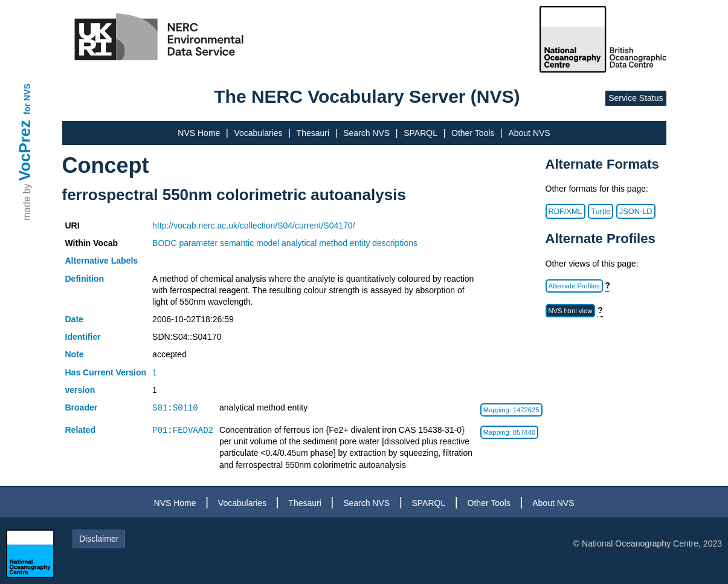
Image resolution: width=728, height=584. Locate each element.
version (80, 390)
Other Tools (473, 133)
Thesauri (313, 133)
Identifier (83, 337)
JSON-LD (636, 211)
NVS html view (571, 311)
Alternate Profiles (574, 286)
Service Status (636, 98)
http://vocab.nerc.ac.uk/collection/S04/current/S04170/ (253, 225)
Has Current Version (106, 372)
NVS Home (199, 133)
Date (74, 319)
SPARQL (420, 133)
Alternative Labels (102, 261)
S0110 (185, 408)
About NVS (529, 133)
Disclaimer (99, 539)
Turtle (601, 211)
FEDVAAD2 (193, 430)
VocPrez (25, 150)
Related (81, 430)
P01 (160, 430)
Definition (85, 279)
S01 (160, 408)
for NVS (27, 99)
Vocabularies (258, 133)
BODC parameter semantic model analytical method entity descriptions (285, 243)
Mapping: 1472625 (511, 410)
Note (75, 354)
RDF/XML (565, 211)
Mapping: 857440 (509, 432)
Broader (82, 407)
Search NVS (366, 133)
